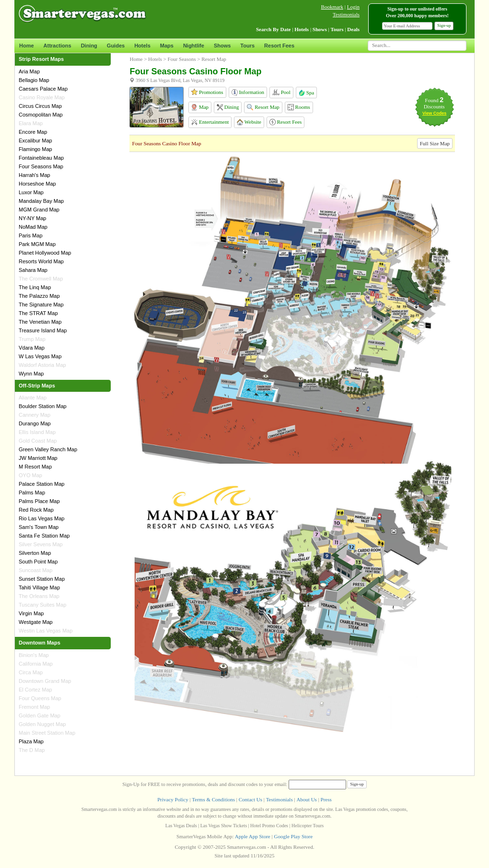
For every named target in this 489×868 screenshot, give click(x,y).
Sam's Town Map (39, 527)
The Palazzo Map (39, 296)
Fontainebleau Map (41, 158)
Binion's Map (34, 655)
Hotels (142, 46)
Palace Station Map (41, 484)
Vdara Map (32, 348)
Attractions (58, 46)
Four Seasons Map (41, 166)
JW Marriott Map (38, 458)
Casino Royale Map (42, 97)
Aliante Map (33, 398)
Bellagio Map (34, 80)
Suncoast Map (35, 570)
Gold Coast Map (38, 441)
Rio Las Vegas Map (41, 518)
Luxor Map (31, 192)
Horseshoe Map (37, 184)
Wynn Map (31, 374)
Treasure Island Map (43, 330)
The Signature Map (41, 305)
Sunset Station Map (42, 579)
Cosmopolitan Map (41, 115)
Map (200, 107)
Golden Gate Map (40, 716)
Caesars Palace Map (43, 89)
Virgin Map (31, 613)
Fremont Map (34, 707)
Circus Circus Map (40, 106)
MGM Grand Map (39, 210)
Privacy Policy (173, 799)
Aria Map (29, 71)
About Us (306, 799)
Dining (89, 46)
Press (326, 799)
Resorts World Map (41, 261)
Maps (167, 46)
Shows (222, 46)
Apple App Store (253, 836)
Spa (306, 93)
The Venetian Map (40, 322)
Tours (247, 46)
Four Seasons (182, 59)
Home (27, 46)
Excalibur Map (35, 141)
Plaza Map (31, 741)
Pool (281, 92)
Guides (116, 46)
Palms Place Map (39, 501)
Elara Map (31, 123)
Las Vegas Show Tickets (224, 826)
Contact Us (250, 799)
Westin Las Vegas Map (46, 631)
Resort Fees (279, 46)
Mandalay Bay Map (41, 201)
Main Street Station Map (47, 733)
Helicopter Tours (308, 826)
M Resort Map (35, 467)
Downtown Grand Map (45, 681)
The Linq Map (35, 287)
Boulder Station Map (43, 406)
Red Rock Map (36, 510)
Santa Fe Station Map (44, 536)
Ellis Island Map (37, 432)
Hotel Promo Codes (269, 826)
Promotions (207, 92)
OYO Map (30, 475)
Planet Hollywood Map (45, 253)
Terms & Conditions (213, 799)
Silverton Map (35, 553)
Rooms (299, 107)
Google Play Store (293, 836)
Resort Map (263, 107)
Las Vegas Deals (181, 826)
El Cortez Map (35, 690)
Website (249, 122)
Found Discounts (434, 103)
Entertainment (210, 122)
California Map (36, 664)
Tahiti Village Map (39, 587)
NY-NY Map (32, 218)
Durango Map (35, 423)
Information (248, 92)
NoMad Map (33, 227)
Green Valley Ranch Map (48, 449)
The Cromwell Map (41, 279)
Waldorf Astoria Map (42, 365)
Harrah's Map (35, 175)
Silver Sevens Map (41, 544)
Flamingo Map (35, 149)
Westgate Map (36, 622)
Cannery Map (35, 415)
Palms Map (32, 493)
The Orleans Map (39, 596)
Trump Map (32, 339)
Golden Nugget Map (42, 724)
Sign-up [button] (444, 25)
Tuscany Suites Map (42, 605)
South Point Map (38, 562)
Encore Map (33, 132)
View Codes (434, 113)
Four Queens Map (40, 698)
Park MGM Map (37, 244)
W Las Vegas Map (40, 356)
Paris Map (31, 235)
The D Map (32, 750)
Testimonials (346, 14)
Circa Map (31, 672)
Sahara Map (33, 270)
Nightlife (194, 46)
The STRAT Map (38, 313)
